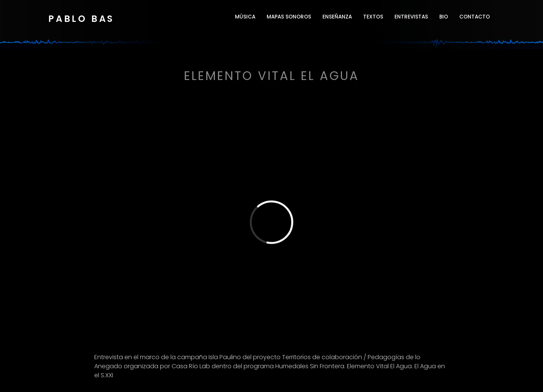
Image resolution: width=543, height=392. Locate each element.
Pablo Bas (81, 19)
